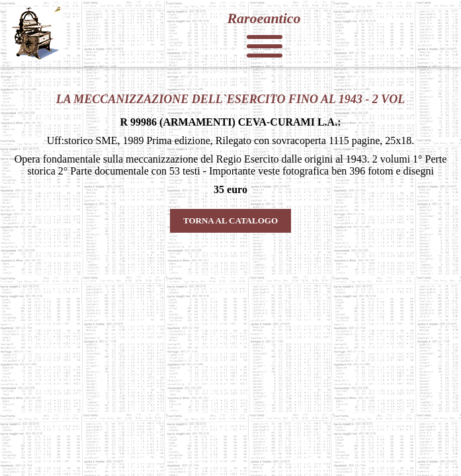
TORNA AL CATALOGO (230, 220)
